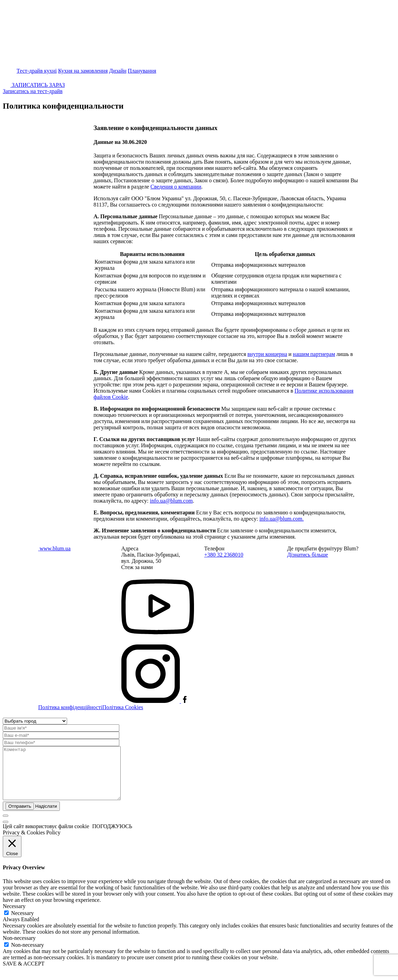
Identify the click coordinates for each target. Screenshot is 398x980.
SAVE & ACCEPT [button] (24, 974)
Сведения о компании (176, 187)
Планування (142, 71)
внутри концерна (267, 354)
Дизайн (118, 71)
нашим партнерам (314, 354)
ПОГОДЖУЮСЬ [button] (112, 837)
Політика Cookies (123, 707)
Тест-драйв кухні (37, 71)
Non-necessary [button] (19, 948)
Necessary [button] (14, 917)
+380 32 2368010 (224, 555)
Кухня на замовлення (83, 71)
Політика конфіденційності (70, 707)
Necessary (22, 923)
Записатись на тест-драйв (33, 91)
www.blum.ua (55, 548)
